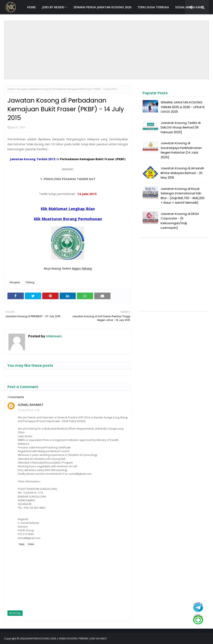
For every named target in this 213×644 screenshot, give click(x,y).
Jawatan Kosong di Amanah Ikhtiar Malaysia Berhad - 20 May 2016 (182, 173)
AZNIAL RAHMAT (31, 405)
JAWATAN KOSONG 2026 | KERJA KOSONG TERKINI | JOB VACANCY (67, 638)
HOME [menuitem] (31, 7)
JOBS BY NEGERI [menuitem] (53, 7)
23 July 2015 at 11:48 (29, 410)
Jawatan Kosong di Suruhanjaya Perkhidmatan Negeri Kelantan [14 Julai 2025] (181, 150)
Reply (22, 544)
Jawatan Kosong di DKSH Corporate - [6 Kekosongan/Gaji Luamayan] (180, 221)
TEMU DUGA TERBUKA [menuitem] (153, 7)
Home (11, 89)
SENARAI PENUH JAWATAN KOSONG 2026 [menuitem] (102, 7)
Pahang (30, 282)
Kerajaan (22, 89)
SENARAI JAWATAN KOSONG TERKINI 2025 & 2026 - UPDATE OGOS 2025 (183, 107)
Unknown (54, 336)
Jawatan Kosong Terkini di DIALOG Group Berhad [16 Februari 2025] (181, 127)
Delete (31, 544)
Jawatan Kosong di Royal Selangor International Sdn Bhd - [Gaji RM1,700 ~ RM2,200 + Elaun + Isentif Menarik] (183, 196)
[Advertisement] (106, 50)
